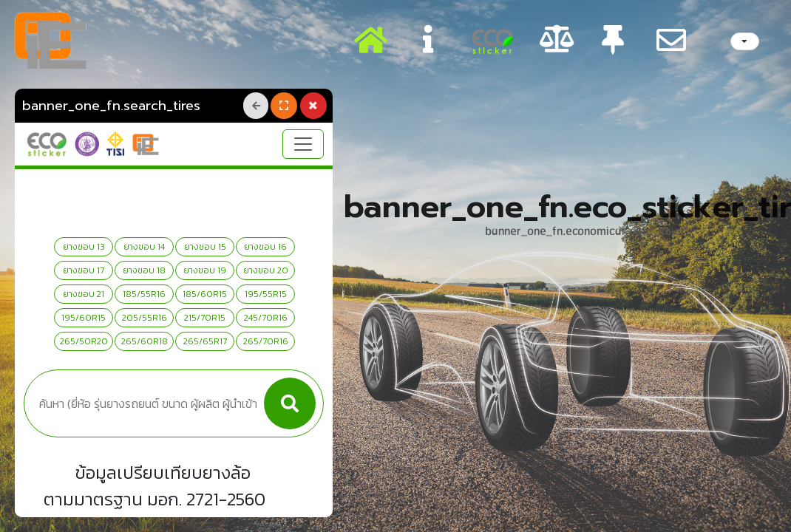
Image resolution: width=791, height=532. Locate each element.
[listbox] (745, 41)
